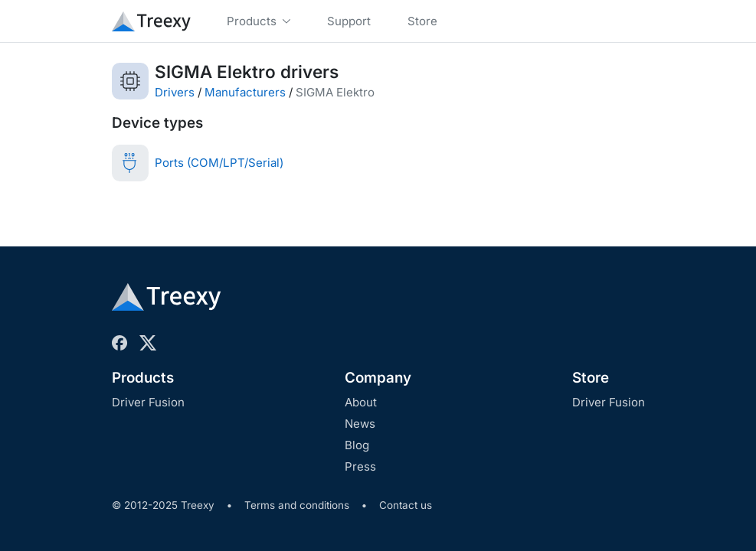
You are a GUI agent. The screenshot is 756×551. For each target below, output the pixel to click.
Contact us (406, 505)
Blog (357, 445)
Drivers (175, 92)
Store (591, 378)
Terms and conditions (297, 505)
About (361, 402)
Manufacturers (245, 92)
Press (360, 466)
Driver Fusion (148, 402)
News (360, 424)
